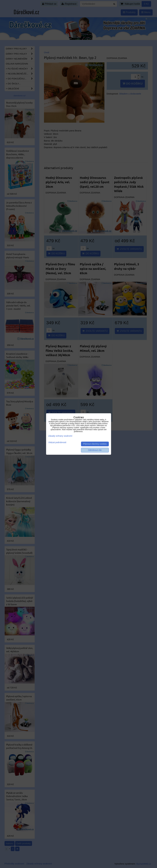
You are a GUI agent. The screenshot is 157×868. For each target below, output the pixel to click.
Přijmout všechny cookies (95, 444)
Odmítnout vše (95, 450)
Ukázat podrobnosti (57, 442)
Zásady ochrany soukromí (60, 436)
